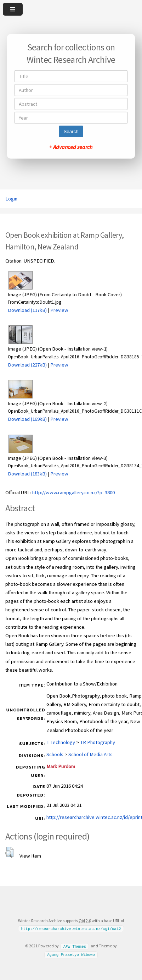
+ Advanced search (71, 147)
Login (11, 199)
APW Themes (75, 946)
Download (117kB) (27, 310)
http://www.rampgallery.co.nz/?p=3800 (73, 492)
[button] (9, 852)
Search (71, 131)
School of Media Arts (90, 754)
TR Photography (98, 742)
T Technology (61, 742)
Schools (55, 754)
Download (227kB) (27, 365)
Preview (59, 310)
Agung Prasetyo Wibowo (71, 954)
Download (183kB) (27, 474)
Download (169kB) (27, 419)
